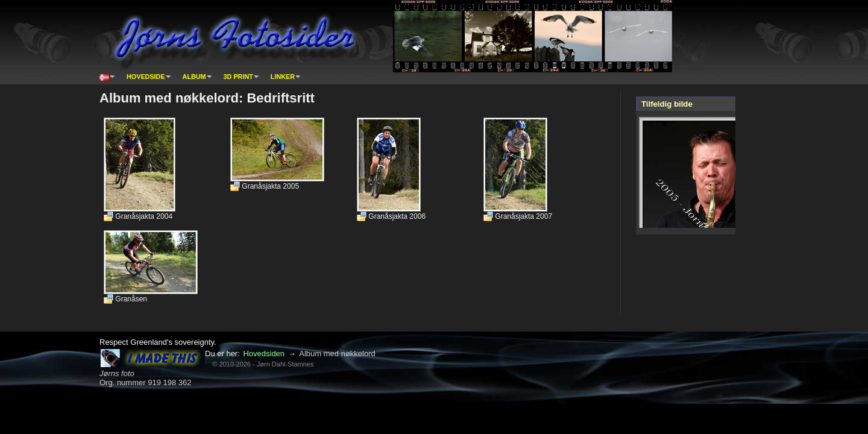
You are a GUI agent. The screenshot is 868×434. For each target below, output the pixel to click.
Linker (283, 77)
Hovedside (146, 77)
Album (194, 77)
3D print (238, 77)
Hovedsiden (264, 354)
